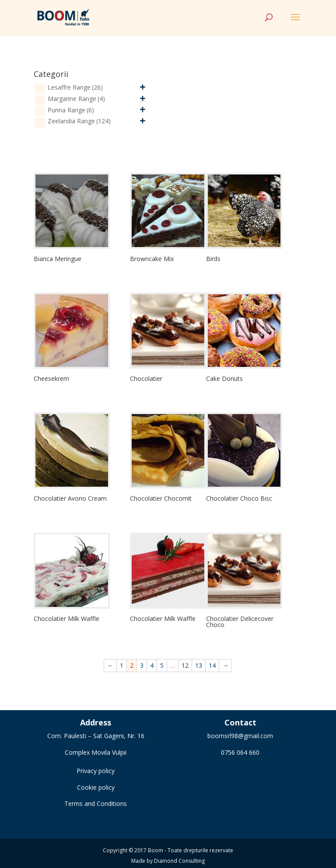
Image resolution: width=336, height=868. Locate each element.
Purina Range (71, 110)
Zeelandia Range (79, 121)
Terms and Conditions (96, 804)
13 (199, 665)
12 (185, 665)
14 (212, 665)
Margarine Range (76, 99)
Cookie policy (96, 787)
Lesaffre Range (75, 87)
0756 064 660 (240, 752)
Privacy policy (96, 771)
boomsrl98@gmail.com (240, 736)
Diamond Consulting (179, 861)
